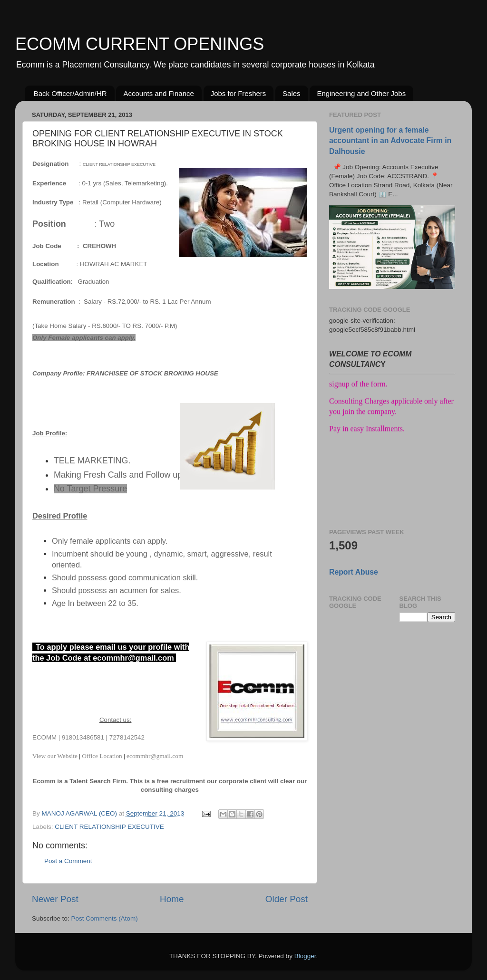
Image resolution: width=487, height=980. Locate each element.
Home (172, 899)
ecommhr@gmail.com (155, 756)
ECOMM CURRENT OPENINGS (140, 44)
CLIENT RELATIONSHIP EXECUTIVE (109, 827)
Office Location (102, 756)
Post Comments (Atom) (105, 918)
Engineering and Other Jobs (361, 93)
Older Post (287, 899)
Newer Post (55, 899)
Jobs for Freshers (239, 93)
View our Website (56, 756)
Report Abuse (354, 572)
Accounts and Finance (158, 93)
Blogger (305, 956)
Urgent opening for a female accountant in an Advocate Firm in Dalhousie (390, 140)
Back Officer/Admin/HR (70, 93)
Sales (292, 93)
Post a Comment (68, 861)
